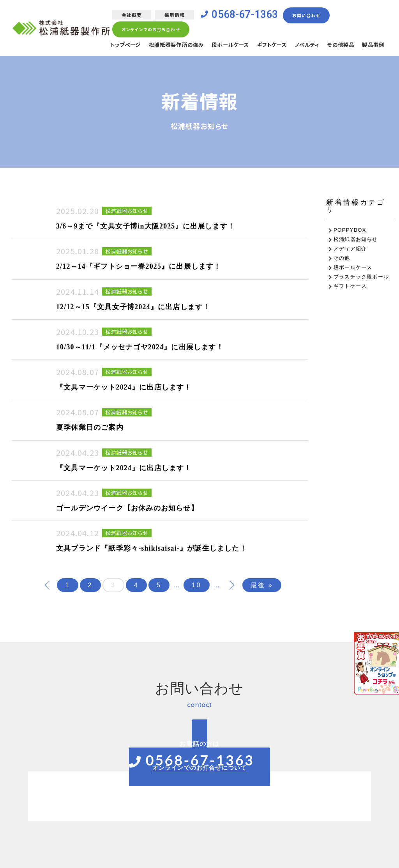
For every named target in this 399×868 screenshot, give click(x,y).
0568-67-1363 (246, 15)
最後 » (262, 585)
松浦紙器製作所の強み (164, 46)
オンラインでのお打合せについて (200, 768)
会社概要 (131, 15)
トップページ (109, 46)
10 (196, 585)
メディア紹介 (350, 249)
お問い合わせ (309, 16)
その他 (342, 258)
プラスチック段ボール (361, 277)
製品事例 (372, 46)
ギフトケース (265, 46)
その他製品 (338, 46)
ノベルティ (303, 46)
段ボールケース (221, 46)
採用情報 (174, 15)
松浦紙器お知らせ (356, 239)
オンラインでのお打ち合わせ (150, 30)
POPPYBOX (350, 230)
